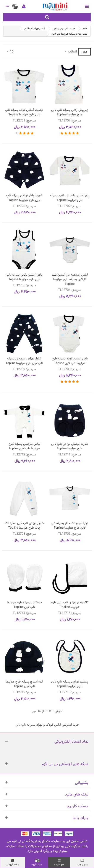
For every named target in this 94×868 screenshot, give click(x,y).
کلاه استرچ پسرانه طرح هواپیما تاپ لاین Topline (24, 684)
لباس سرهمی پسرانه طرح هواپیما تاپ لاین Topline (24, 446)
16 (10, 52)
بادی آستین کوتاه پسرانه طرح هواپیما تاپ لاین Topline (70, 361)
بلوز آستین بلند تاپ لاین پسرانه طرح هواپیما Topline (70, 198)
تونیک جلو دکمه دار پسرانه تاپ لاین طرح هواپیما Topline (70, 526)
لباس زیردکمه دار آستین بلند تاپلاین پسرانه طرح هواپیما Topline (70, 279)
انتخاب (70, 52)
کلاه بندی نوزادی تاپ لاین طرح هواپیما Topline (70, 605)
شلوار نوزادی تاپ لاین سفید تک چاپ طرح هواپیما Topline (24, 526)
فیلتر (84, 52)
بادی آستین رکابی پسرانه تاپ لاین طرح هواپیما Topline (24, 277)
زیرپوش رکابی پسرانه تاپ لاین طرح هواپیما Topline (70, 112)
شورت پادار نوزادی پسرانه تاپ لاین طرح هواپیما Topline (24, 198)
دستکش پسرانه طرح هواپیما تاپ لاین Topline (24, 605)
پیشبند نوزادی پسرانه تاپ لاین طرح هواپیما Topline (70, 684)
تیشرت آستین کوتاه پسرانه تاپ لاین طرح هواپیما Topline (24, 112)
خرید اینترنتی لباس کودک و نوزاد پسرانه (53, 725)
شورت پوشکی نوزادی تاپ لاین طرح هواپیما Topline (70, 446)
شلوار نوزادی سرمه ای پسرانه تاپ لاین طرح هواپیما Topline (24, 361)
